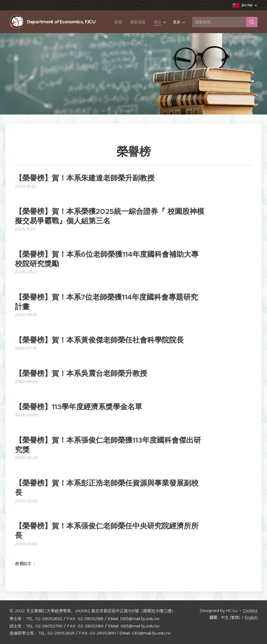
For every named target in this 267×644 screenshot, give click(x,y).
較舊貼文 (23, 564)
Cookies (250, 611)
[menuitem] (119, 22)
